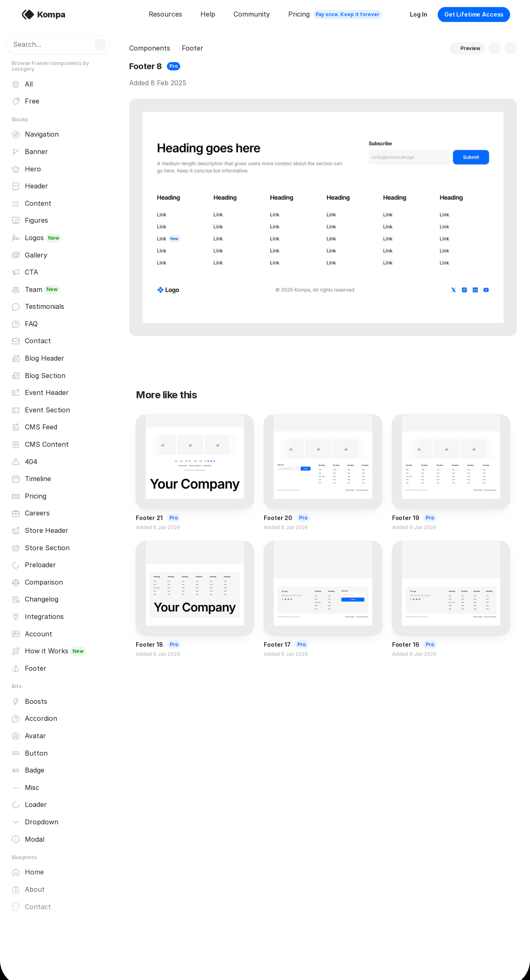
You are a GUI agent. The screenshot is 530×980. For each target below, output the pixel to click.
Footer (193, 48)
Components (150, 48)
